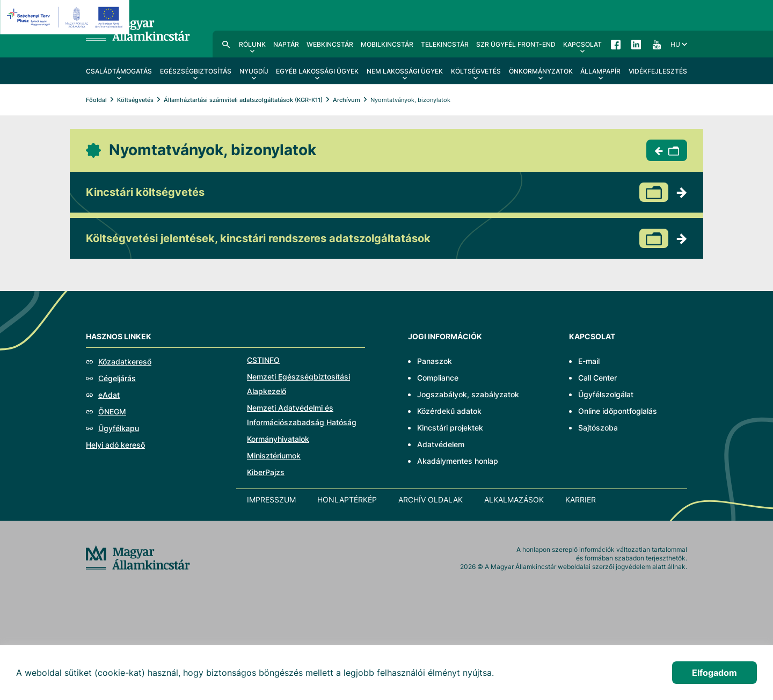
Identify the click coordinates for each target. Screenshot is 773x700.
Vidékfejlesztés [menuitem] (658, 71)
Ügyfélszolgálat (606, 394)
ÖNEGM (112, 411)
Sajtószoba (598, 428)
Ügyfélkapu (119, 428)
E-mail (589, 361)
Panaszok (435, 361)
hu (675, 44)
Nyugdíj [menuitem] (254, 71)
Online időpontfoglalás (618, 411)
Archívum (347, 100)
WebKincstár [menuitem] (330, 44)
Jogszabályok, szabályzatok (468, 394)
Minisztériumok (274, 455)
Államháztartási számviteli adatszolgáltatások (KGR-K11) (243, 100)
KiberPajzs (266, 472)
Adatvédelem (441, 444)
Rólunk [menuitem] (252, 44)
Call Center (597, 378)
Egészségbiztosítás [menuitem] (196, 71)
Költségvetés (135, 100)
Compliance (438, 378)
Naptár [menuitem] (286, 44)
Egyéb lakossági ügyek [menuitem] (317, 71)
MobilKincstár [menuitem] (387, 44)
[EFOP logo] (66, 17)
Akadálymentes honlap (458, 461)
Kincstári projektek (450, 428)
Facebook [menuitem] (616, 44)
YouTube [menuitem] (657, 44)
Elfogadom (714, 673)
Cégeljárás (117, 378)
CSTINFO (263, 360)
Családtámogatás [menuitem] (119, 71)
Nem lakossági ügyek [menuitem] (405, 71)
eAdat (109, 395)
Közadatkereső (125, 362)
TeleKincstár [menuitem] (445, 44)
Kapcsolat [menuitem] (582, 44)
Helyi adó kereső (115, 445)
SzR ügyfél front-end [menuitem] (516, 44)
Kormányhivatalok (278, 439)
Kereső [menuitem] (226, 44)
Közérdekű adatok (449, 411)
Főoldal (96, 100)
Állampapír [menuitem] (600, 71)
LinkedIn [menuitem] (636, 44)
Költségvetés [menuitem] (476, 71)
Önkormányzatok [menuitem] (541, 71)
